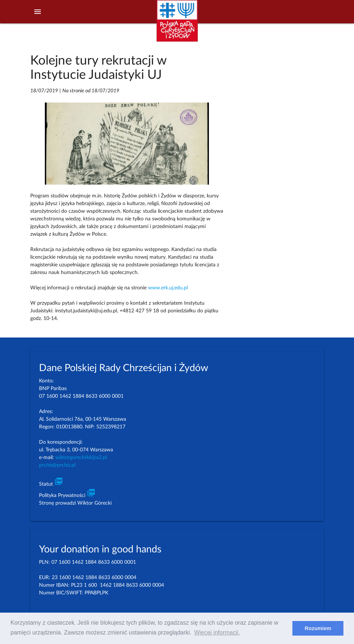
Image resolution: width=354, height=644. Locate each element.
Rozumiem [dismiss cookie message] (318, 628)
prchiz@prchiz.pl (57, 465)
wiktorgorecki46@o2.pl (81, 458)
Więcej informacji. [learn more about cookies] (217, 633)
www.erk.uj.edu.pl (168, 288)
